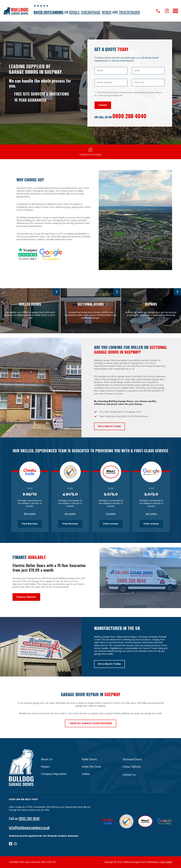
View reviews (111, 524)
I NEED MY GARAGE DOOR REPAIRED (91, 723)
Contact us (129, 775)
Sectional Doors (132, 759)
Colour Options (132, 767)
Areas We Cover (91, 767)
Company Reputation (54, 774)
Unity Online (166, 862)
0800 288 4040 (129, 116)
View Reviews (30, 524)
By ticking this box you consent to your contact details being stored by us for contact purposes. (128, 94)
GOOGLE (74, 12)
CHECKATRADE (91, 12)
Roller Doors (89, 759)
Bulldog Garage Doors (16, 11)
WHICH (107, 12)
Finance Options (26, 597)
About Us (47, 759)
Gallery (86, 774)
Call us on (158, 11)
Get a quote (167, 11)
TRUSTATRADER (129, 12)
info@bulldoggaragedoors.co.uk (29, 827)
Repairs (45, 767)
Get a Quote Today (109, 426)
